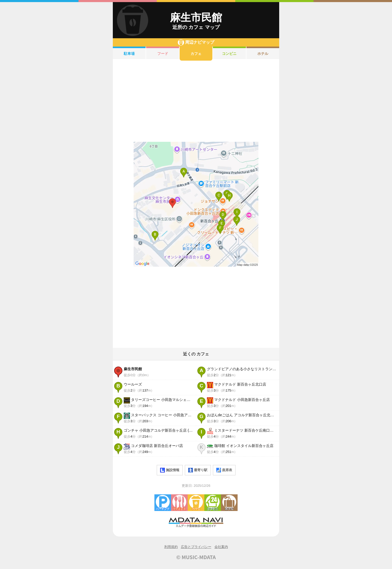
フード (163, 54)
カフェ (196, 54)
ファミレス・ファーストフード (179, 503)
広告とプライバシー (196, 547)
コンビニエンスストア (213, 503)
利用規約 (171, 547)
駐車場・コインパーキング (163, 503)
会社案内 (221, 547)
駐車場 (129, 54)
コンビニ (229, 54)
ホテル (263, 54)
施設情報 (170, 470)
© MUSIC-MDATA (196, 557)
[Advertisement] (196, 101)
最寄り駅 (198, 470)
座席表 (224, 470)
